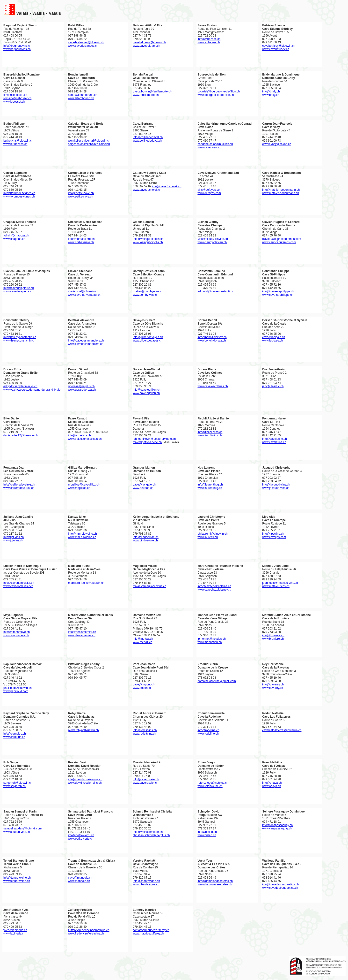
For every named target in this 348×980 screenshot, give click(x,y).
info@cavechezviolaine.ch (214, 586)
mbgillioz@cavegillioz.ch (84, 485)
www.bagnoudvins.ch (17, 49)
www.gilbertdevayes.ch (148, 341)
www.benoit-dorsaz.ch (212, 341)
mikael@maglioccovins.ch (150, 586)
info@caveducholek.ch (167, 186)
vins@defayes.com (210, 190)
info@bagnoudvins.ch (17, 46)
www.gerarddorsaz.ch (82, 390)
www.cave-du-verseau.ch (84, 295)
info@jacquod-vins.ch (276, 485)
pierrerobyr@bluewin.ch (83, 730)
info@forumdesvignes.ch (19, 193)
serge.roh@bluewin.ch (18, 783)
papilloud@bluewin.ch (18, 688)
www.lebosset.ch (14, 102)
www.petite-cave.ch (81, 197)
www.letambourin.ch (81, 98)
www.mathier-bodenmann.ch (281, 193)
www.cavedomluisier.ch (18, 586)
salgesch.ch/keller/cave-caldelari (89, 144)
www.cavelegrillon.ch (146, 393)
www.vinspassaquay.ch (277, 828)
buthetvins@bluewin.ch (18, 141)
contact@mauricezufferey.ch (151, 930)
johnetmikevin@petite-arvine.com (154, 439)
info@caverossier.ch (146, 779)
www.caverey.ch (273, 688)
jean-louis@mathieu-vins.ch (280, 583)
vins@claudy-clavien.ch (213, 239)
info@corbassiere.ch (81, 239)
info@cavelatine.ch (275, 439)
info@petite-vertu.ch (81, 835)
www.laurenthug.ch (210, 488)
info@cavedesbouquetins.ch (280, 884)
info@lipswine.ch (273, 534)
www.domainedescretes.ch (215, 884)
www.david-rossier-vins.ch (85, 783)
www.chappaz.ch (14, 239)
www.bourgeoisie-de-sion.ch (216, 95)
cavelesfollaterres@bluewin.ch (282, 730)
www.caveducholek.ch (147, 190)
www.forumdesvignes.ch (19, 197)
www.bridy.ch (271, 95)
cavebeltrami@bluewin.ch (149, 42)
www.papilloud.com (16, 691)
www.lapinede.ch (14, 934)
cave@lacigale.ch (274, 337)
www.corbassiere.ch (81, 242)
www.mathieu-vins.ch (276, 586)
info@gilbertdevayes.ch (148, 337)
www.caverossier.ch (146, 783)
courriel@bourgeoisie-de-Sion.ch (219, 91)
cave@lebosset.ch (15, 95)
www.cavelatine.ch (274, 442)
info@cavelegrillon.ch (147, 390)
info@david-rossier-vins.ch (85, 779)
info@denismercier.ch (82, 632)
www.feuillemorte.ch (146, 95)
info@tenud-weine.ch (17, 878)
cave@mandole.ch (80, 878)
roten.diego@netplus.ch (213, 783)
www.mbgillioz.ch (79, 488)
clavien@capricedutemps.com (282, 239)
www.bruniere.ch (273, 639)
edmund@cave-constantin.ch (216, 291)
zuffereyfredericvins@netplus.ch (89, 930)
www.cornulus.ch (14, 737)
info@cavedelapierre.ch (19, 288)
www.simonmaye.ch (16, 635)
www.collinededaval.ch (148, 141)
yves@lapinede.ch (15, 930)
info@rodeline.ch (208, 730)
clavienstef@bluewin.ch (83, 291)
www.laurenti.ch (208, 537)
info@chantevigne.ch (146, 881)
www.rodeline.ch (208, 734)
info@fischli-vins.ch (210, 432)
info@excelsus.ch (80, 435)
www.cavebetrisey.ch (276, 49)
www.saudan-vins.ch (17, 832)
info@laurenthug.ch (210, 485)
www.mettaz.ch (143, 642)
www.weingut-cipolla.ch (148, 242)
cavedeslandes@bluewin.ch (86, 42)
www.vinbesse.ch (209, 42)
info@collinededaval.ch (148, 137)
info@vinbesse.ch (209, 39)
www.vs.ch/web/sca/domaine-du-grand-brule (32, 390)
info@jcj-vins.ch (14, 537)
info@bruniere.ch (273, 635)
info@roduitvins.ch (145, 730)
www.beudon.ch (143, 488)
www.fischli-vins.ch (210, 435)
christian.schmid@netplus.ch (151, 835)
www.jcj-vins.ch (13, 540)
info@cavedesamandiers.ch (86, 341)
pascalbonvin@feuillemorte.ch (152, 91)
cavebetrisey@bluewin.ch (279, 46)
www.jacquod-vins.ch (276, 488)
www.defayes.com (209, 193)
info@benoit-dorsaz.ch (212, 337)
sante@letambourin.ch (83, 95)
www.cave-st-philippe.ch (278, 295)
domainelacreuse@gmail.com (217, 681)
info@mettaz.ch (143, 639)
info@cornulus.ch (15, 734)
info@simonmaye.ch (17, 632)
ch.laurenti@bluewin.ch (212, 534)
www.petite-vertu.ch (81, 839)
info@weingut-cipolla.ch (148, 239)
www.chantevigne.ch (146, 884)
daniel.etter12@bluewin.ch (21, 435)
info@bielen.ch (207, 832)
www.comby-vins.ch (146, 295)
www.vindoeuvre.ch (145, 540)
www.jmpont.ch (143, 688)
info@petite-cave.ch (81, 193)
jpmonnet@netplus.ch (211, 639)
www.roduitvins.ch (145, 734)
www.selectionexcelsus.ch (85, 439)
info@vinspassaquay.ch (277, 825)
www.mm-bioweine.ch (82, 537)
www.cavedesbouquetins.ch (280, 888)
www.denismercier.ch (82, 635)
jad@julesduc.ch (273, 386)
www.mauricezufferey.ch (149, 934)
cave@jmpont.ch (144, 684)
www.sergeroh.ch (14, 786)
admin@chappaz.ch (16, 236)
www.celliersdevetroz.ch (19, 488)
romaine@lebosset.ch (17, 98)
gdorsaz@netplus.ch (81, 386)
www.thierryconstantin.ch (19, 341)
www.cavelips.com (274, 537)
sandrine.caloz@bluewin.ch (215, 144)
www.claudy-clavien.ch (212, 242)
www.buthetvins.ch (15, 144)
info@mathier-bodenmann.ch (281, 190)
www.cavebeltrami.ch (147, 46)
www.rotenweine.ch (210, 786)
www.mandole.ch (79, 881)
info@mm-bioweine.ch (83, 534)
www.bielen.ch (207, 835)
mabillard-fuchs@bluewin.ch (86, 583)
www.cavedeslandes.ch (83, 46)
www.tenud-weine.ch (17, 881)
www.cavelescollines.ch (213, 386)
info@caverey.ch (273, 684)
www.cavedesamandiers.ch (86, 344)
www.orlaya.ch (272, 786)
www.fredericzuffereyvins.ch (86, 934)
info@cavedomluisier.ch (19, 583)
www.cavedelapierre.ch (18, 291)
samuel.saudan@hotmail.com (22, 828)
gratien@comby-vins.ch (148, 291)
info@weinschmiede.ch (148, 832)
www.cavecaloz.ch (209, 147)
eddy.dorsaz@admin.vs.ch (20, 386)
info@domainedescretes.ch (215, 881)
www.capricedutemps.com (279, 242)
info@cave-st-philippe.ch (278, 291)
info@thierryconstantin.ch (20, 337)
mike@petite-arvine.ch (147, 442)
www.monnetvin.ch (210, 642)
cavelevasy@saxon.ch (277, 144)
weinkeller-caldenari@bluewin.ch (89, 141)
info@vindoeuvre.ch (146, 537)
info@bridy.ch (271, 91)
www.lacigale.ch (272, 341)
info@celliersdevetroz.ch (19, 485)
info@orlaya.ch (272, 783)
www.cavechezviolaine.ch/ (214, 590)
